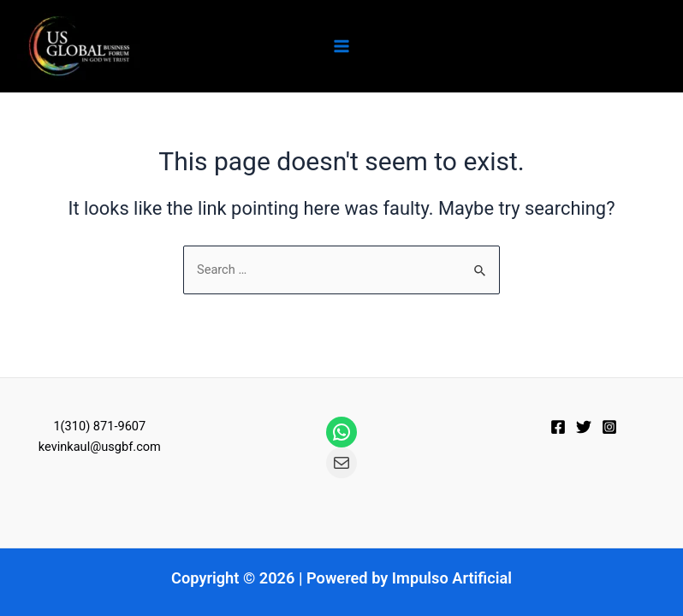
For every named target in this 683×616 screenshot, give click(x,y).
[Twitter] (584, 427)
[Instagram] (609, 427)
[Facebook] (558, 427)
